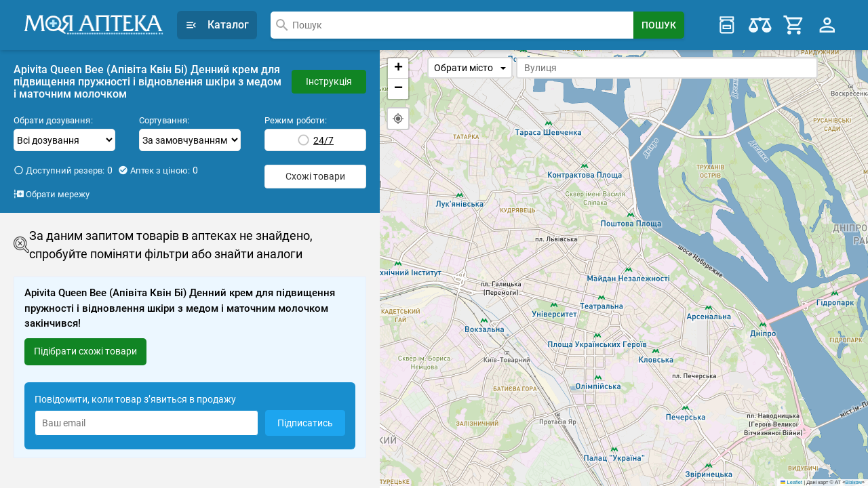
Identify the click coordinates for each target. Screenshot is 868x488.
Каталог (217, 25)
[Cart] (794, 25)
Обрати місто (470, 68)
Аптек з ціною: (158, 170)
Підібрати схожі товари (85, 351)
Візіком (853, 484)
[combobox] (452, 25)
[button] (398, 68)
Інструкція (329, 81)
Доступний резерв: (63, 170)
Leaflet (791, 484)
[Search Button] (659, 25)
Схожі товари (315, 176)
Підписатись (305, 423)
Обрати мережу (52, 194)
